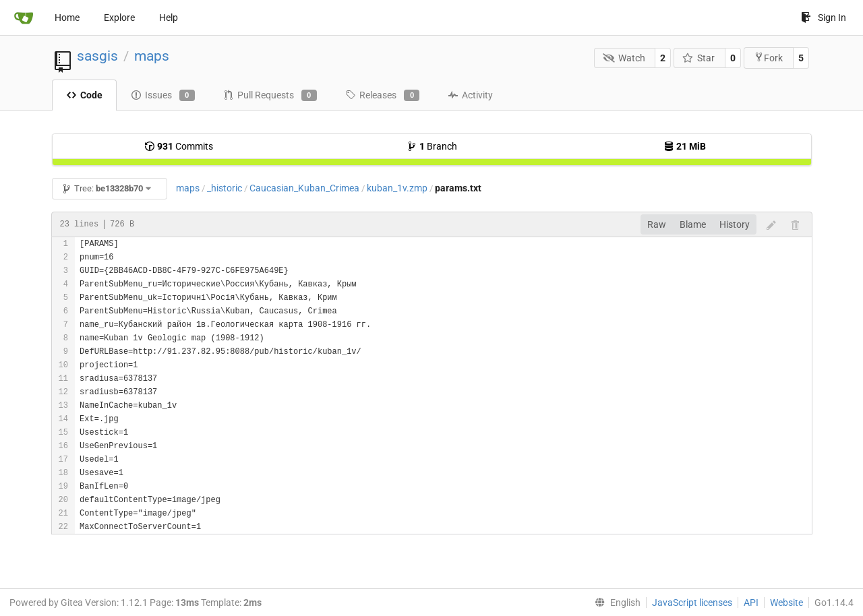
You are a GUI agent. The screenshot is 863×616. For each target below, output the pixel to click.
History (735, 224)
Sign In (824, 18)
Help (169, 18)
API (751, 603)
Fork (768, 58)
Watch (624, 58)
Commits (179, 146)
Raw (657, 224)
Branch (432, 146)
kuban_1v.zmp (397, 188)
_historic (225, 188)
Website (786, 603)
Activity (470, 95)
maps (152, 56)
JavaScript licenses (692, 603)
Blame (693, 224)
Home (67, 18)
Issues (163, 96)
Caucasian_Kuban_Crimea (304, 188)
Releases (382, 96)
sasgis (97, 56)
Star (699, 58)
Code (84, 95)
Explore (119, 18)
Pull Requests (270, 96)
